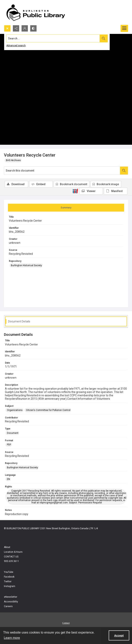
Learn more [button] (12, 638)
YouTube (9, 572)
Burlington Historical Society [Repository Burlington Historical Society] (26, 265)
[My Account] (25, 28)
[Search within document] (124, 171)
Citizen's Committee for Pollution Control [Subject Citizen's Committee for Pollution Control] (48, 410)
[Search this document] (62, 171)
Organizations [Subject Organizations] (15, 410)
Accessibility (11, 602)
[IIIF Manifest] (116, 191)
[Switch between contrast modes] (33, 28)
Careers (8, 606)
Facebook (9, 577)
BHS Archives (13, 160)
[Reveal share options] (16, 28)
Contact (66, 623)
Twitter (8, 581)
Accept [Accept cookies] (119, 636)
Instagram (10, 586)
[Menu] (124, 28)
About (7, 547)
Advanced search (16, 46)
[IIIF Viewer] (91, 191)
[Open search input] (7, 28)
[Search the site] (53, 38)
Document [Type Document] (13, 433)
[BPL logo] (36, 13)
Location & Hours (13, 552)
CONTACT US (11, 557)
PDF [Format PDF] (9, 445)
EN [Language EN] (8, 479)
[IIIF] (75, 191)
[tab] (66, 208)
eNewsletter (11, 597)
